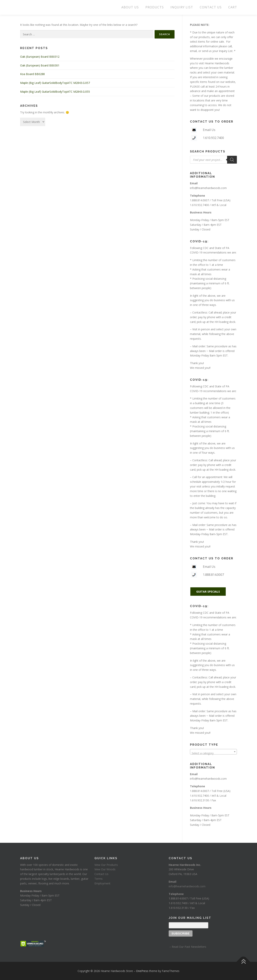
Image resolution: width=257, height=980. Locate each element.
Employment (102, 883)
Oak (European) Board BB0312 (40, 57)
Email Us (209, 130)
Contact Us (101, 874)
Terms (99, 879)
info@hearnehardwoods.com (208, 188)
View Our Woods (105, 869)
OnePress (142, 971)
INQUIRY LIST (182, 7)
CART (233, 7)
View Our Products (106, 865)
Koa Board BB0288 (32, 74)
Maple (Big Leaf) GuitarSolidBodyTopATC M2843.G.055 (55, 92)
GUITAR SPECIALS (208, 592)
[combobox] (213, 752)
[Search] (232, 160)
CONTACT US (211, 7)
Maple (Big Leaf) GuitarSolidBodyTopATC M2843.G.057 (55, 83)
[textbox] (213, 753)
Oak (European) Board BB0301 (40, 65)
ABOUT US (130, 7)
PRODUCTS (155, 7)
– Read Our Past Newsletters (187, 947)
